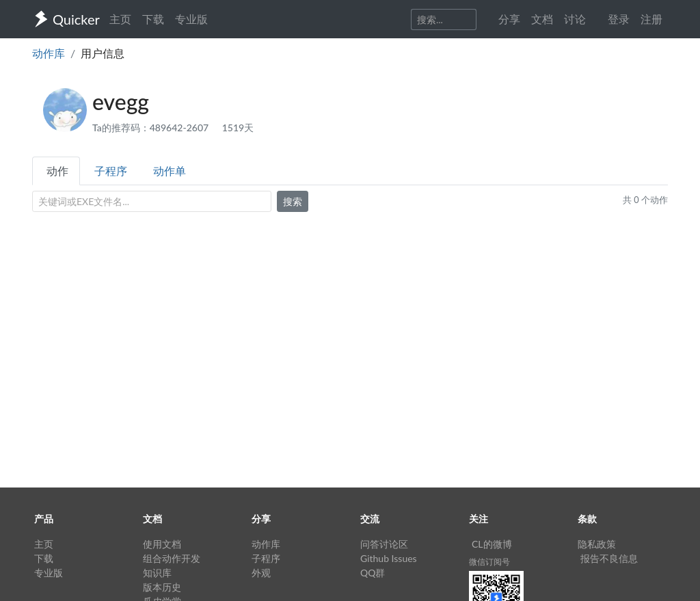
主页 (120, 19)
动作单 (170, 171)
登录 (619, 19)
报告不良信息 (609, 558)
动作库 (49, 53)
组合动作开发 (172, 558)
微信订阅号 (489, 562)
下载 (153, 19)
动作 (57, 171)
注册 (651, 19)
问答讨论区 (384, 544)
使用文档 (162, 544)
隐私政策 (597, 544)
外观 (261, 573)
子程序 (111, 171)
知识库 (157, 573)
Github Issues (389, 558)
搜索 (293, 201)
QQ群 (373, 573)
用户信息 (103, 53)
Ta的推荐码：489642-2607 (152, 128)
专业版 (191, 19)
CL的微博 (492, 544)
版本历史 (162, 587)
